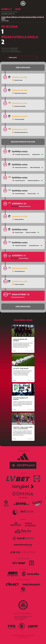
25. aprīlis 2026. (23, 351)
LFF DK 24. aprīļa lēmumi (21, 368)
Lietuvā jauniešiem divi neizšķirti (20, 340)
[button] (23, 58)
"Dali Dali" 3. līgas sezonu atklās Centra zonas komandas (23, 428)
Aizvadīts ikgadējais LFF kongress (21, 399)
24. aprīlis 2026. (23, 380)
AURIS (27, 637)
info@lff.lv (21, 619)
